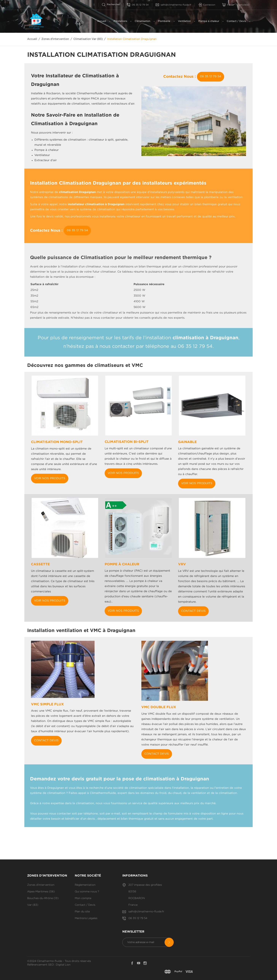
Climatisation (142, 21)
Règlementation (85, 885)
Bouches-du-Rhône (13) (43, 898)
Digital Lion (63, 965)
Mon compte (83, 898)
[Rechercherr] (113, 4)
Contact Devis (193, 611)
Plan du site (82, 912)
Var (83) (33, 905)
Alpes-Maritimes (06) (41, 892)
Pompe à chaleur (209, 21)
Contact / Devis (236, 21)
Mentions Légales (86, 918)
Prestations (120, 21)
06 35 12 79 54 (138, 5)
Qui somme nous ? (87, 892)
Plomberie (164, 21)
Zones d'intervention (41, 885)
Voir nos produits (50, 478)
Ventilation (184, 21)
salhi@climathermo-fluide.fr (173, 5)
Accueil (102, 21)
